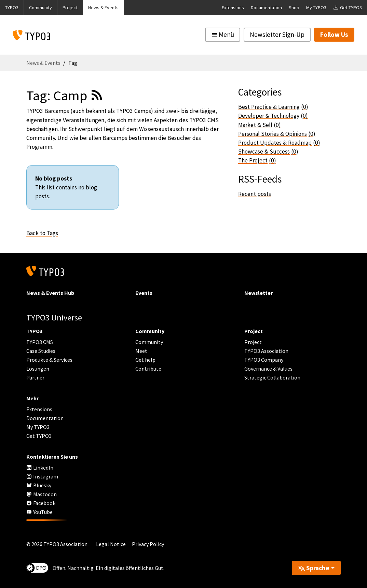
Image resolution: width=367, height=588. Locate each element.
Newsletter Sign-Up (277, 34)
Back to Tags (42, 233)
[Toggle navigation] (223, 35)
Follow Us (334, 34)
